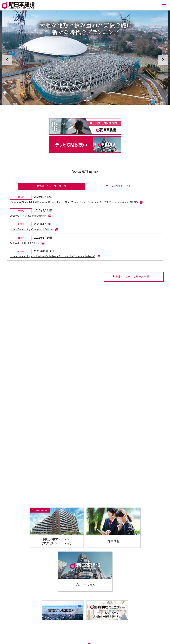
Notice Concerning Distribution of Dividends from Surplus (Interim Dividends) (57, 260)
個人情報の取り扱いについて (93, 620)
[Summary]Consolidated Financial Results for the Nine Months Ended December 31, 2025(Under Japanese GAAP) (80, 203)
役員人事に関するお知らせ (28, 246)
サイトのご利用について (63, 620)
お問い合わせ (117, 620)
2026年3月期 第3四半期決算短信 (32, 218)
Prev (7, 60)
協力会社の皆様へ (40, 620)
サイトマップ (132, 620)
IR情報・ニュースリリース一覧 (130, 280)
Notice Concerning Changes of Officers (35, 232)
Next (163, 60)
